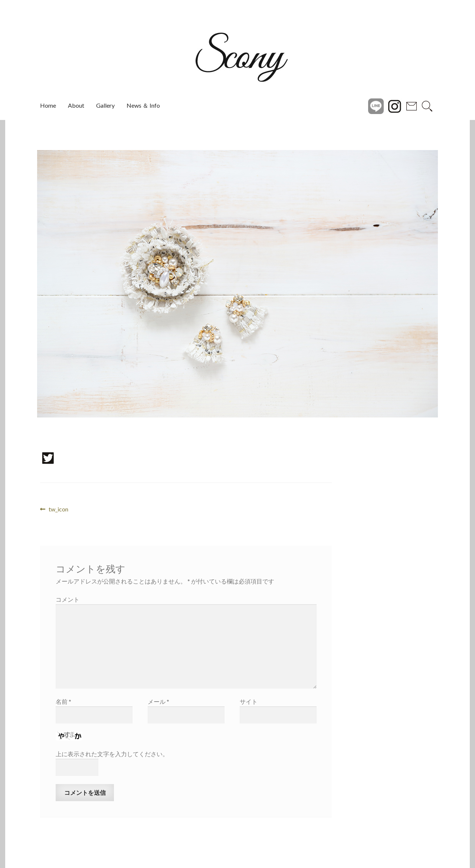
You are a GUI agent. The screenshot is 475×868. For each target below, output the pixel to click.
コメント (68, 599)
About (76, 105)
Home (48, 105)
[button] (21, 284)
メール (158, 701)
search (427, 105)
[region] (237, 284)
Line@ (376, 105)
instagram (394, 105)
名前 (63, 701)
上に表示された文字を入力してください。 (112, 754)
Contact (412, 105)
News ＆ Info (143, 105)
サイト (249, 701)
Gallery (105, 105)
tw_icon (58, 509)
